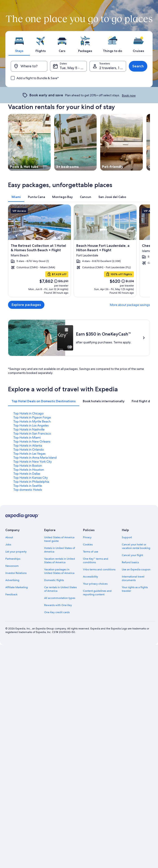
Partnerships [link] (13, 611)
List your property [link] (16, 604)
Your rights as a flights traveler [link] (135, 641)
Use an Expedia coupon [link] (136, 621)
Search (138, 66)
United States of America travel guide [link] (59, 591)
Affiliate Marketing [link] (17, 639)
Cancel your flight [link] (132, 607)
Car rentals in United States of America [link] (60, 641)
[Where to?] (29, 66)
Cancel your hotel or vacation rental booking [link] (136, 598)
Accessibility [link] (90, 629)
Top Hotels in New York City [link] (33, 513)
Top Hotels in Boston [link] (28, 518)
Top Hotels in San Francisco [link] (32, 485)
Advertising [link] (12, 632)
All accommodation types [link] (60, 650)
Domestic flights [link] (54, 632)
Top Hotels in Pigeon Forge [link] (32, 469)
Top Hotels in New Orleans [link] (32, 493)
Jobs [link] (8, 596)
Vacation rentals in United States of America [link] (60, 612)
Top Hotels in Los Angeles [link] (31, 477)
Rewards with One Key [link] (58, 657)
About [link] (9, 589)
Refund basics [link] (130, 614)
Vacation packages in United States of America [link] (59, 623)
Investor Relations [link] (16, 625)
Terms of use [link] (91, 604)
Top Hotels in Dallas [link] (27, 526)
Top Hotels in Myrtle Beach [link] (32, 473)
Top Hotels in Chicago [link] (28, 465)
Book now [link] (129, 95)
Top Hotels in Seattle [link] (28, 538)
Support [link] (127, 589)
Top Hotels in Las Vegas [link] (29, 505)
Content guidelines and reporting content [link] (97, 645)
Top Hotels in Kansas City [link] (31, 530)
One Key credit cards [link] (57, 664)
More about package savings (130, 305)
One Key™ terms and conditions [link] (96, 612)
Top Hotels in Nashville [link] (29, 481)
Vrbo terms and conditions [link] (99, 621)
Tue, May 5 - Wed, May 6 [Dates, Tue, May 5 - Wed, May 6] (73, 68)
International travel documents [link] (133, 630)
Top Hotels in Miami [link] (27, 489)
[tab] (19, 43)
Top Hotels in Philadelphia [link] (31, 534)
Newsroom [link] (12, 618)
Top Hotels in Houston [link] (29, 522)
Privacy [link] (87, 589)
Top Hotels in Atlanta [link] (28, 497)
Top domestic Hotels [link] (28, 542)
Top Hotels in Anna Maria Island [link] (35, 509)
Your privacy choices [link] (95, 636)
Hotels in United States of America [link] (60, 602)
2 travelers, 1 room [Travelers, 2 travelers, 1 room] (113, 68)
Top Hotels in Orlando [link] (29, 501)
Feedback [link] (11, 646)
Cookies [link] (88, 596)
